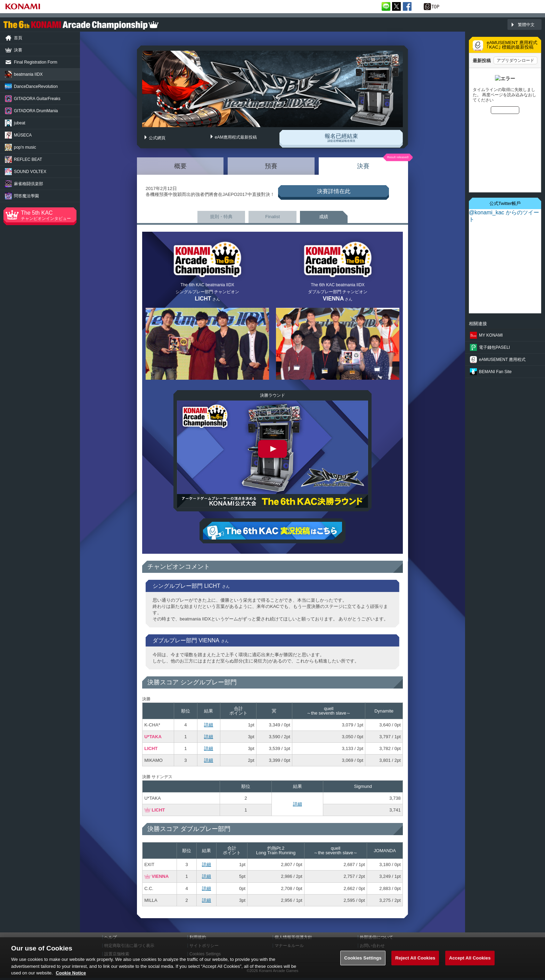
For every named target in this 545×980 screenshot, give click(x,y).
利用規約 (198, 939)
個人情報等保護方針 (293, 939)
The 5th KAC (49, 215)
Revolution (36, 87)
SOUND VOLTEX (30, 172)
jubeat (20, 123)
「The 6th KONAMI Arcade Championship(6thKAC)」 (81, 25)
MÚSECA (23, 135)
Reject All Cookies (415, 962)
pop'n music (25, 147)
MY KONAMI (491, 335)
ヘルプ (111, 939)
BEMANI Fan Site (495, 372)
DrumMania (36, 111)
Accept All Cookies (470, 962)
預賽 (271, 164)
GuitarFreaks (37, 99)
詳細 (209, 727)
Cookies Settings (363, 962)
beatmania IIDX (28, 74)
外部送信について (376, 939)
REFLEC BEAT (28, 159)
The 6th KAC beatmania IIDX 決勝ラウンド (272, 456)
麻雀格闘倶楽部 (29, 184)
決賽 (363, 164)
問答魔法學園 (26, 196)
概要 (180, 164)
